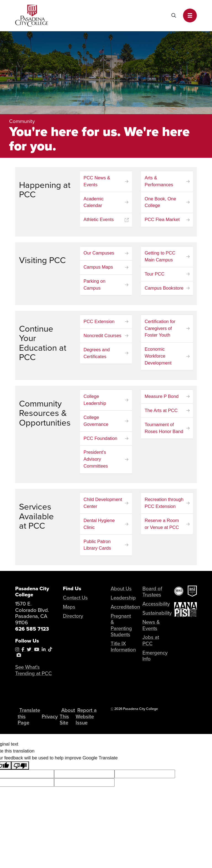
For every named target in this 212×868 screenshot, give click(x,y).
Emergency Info (155, 658)
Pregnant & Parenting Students (122, 627)
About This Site (70, 722)
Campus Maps (99, 268)
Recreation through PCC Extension (164, 505)
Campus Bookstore (164, 289)
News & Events (151, 627)
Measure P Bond (162, 398)
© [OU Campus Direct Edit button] (112, 711)
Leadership (124, 600)
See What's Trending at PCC (34, 672)
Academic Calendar (94, 203)
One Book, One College (161, 203)
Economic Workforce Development (158, 357)
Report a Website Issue (88, 722)
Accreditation (126, 609)
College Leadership (95, 401)
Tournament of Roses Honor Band (164, 429)
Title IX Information (124, 649)
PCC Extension (99, 322)
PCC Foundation (101, 440)
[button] (190, 15)
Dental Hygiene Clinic (99, 526)
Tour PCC (155, 275)
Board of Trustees (152, 594)
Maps (69, 609)
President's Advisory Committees (96, 461)
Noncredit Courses (103, 336)
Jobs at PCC (151, 643)
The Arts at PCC (161, 412)
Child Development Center (103, 505)
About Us (121, 590)
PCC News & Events (97, 182)
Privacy (51, 722)
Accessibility (156, 606)
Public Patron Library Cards (97, 547)
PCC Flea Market (162, 220)
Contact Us (76, 600)
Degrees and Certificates (97, 354)
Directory (73, 618)
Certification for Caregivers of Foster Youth (160, 329)
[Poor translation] (20, 774)
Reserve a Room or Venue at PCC (162, 526)
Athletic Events (99, 220)
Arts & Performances (159, 182)
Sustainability (157, 615)
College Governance (96, 422)
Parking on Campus (95, 285)
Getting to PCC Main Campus (160, 257)
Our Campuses (99, 254)
